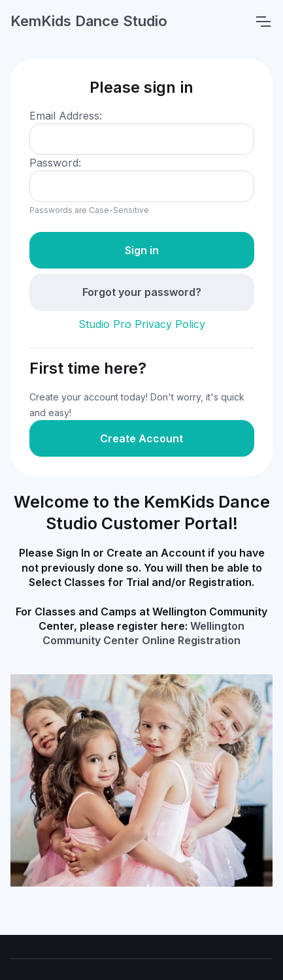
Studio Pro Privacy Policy (142, 324)
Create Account (141, 438)
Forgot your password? (142, 292)
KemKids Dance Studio (89, 21)
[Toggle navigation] (263, 22)
